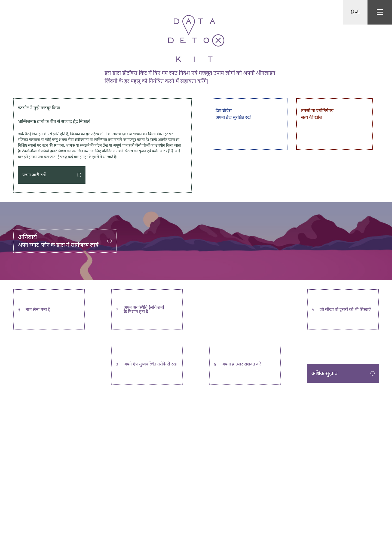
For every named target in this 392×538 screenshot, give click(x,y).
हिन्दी (355, 12)
